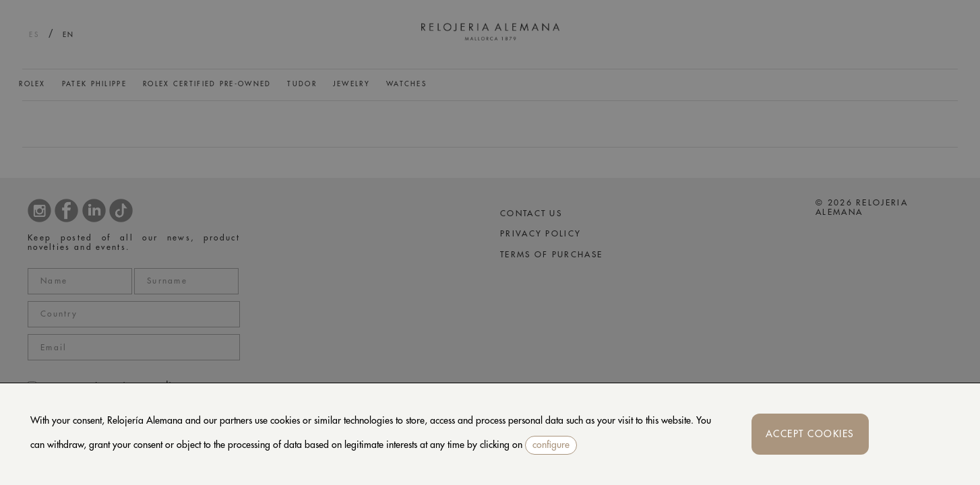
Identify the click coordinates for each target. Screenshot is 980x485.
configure (551, 445)
